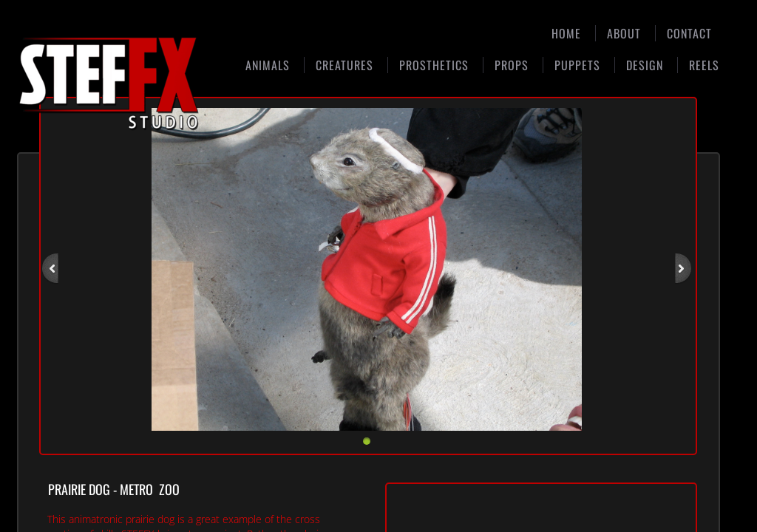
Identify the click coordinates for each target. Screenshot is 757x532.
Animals (268, 65)
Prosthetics (434, 65)
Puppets (577, 65)
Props (512, 65)
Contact (689, 33)
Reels (704, 65)
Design (645, 65)
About (624, 33)
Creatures (344, 65)
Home (566, 33)
